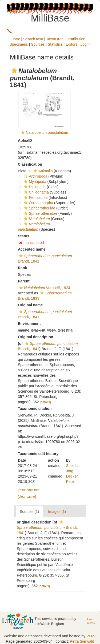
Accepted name (32, 249)
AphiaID (25, 140)
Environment (29, 324)
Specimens (19, 44)
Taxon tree (55, 39)
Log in (85, 44)
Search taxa (33, 39)
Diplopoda (34, 187)
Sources (38, 44)
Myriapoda (34, 182)
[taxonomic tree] (29, 490)
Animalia (43, 171)
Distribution (76, 39)
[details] (45, 402)
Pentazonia (35, 198)
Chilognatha (36, 192)
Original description (35, 337)
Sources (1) (29, 512)
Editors (71, 44)
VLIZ (90, 636)
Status (24, 236)
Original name (30, 305)
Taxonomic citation (35, 409)
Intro (17, 39)
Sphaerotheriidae (40, 213)
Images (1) (57, 512)
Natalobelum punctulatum (47, 132)
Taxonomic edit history (38, 454)
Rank (22, 268)
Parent (24, 281)
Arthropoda (35, 176)
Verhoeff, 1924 (44, 288)
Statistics (55, 44)
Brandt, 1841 (47, 528)
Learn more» (91, 621)
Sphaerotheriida (39, 208)
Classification (30, 164)
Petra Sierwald (82, 641)
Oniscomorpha (38, 203)
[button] (14, 71)
